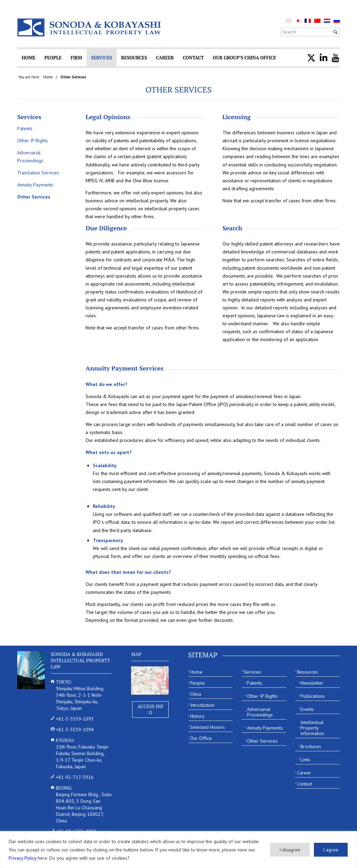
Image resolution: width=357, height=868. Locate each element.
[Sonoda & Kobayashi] (90, 27)
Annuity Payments (35, 185)
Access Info (150, 709)
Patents (25, 128)
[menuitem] (298, 21)
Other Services (178, 89)
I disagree (290, 850)
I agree (331, 850)
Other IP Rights (33, 141)
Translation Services (38, 173)
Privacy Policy (22, 858)
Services (29, 117)
